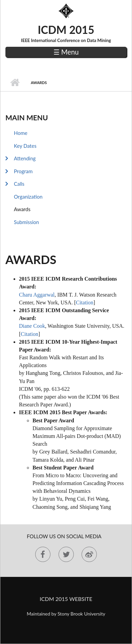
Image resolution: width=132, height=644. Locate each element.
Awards (22, 209)
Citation (85, 303)
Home (15, 83)
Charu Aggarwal (37, 295)
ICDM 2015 (66, 30)
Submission (26, 222)
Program (23, 171)
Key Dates (25, 146)
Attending (25, 158)
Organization (28, 197)
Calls (19, 184)
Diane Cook (32, 326)
